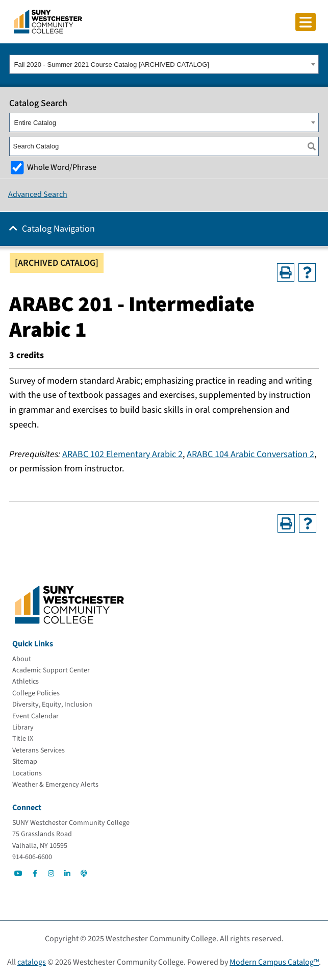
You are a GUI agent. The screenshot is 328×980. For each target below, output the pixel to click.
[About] (22, 659)
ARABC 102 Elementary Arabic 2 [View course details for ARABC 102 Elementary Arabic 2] (122, 454)
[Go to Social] (18, 873)
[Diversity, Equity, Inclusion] (52, 705)
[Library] (23, 727)
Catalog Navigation (58, 229)
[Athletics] (26, 682)
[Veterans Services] (39, 750)
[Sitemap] (25, 762)
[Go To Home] (48, 21)
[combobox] (164, 64)
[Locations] (27, 773)
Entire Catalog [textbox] (35, 123)
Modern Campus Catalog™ (274, 962)
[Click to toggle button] (306, 22)
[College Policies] (36, 693)
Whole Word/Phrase (62, 167)
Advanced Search (38, 194)
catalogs (32, 962)
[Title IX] (23, 739)
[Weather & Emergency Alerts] (55, 785)
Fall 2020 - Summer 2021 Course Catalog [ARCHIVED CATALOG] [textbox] (112, 65)
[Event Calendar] (35, 716)
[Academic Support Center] (51, 670)
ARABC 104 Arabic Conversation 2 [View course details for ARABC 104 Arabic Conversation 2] (250, 454)
